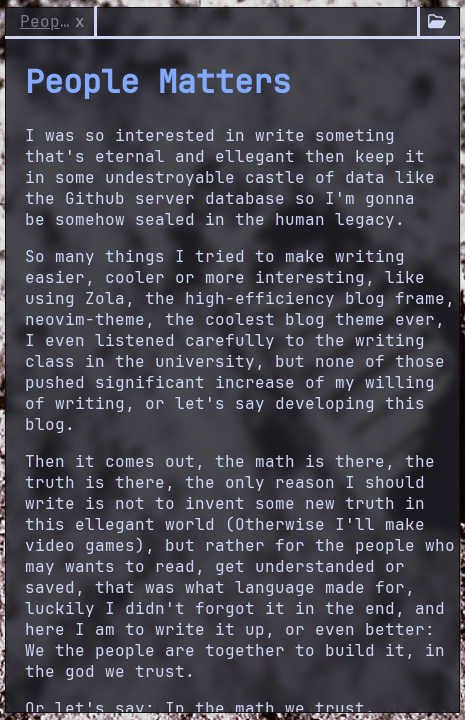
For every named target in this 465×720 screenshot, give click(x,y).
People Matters (45, 21)
